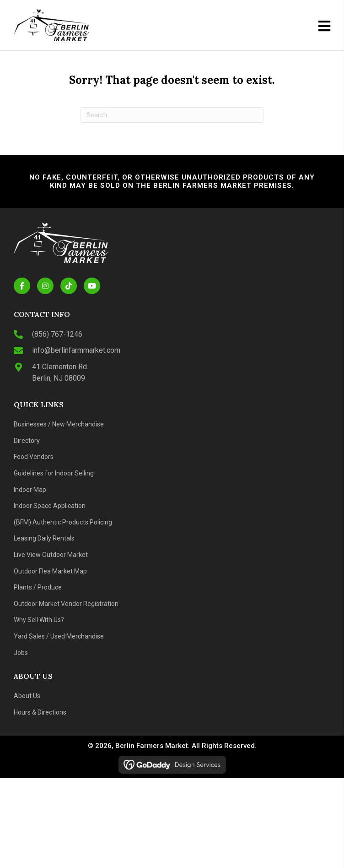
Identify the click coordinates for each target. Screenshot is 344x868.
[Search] (172, 115)
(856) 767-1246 (57, 334)
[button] (22, 286)
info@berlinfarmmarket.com (76, 350)
